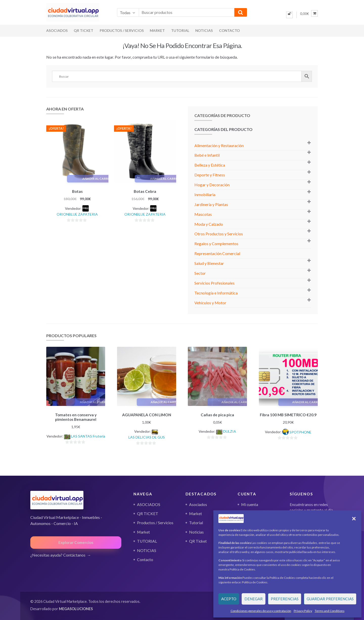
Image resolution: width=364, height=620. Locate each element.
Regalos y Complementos (216, 244)
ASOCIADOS (57, 30)
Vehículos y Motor (210, 303)
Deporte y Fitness (210, 175)
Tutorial (196, 522)
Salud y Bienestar (209, 263)
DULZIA (230, 431)
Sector (200, 273)
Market (157, 30)
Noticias (196, 531)
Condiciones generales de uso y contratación (261, 611)
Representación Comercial (217, 253)
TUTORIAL (180, 30)
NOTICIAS (204, 30)
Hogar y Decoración (212, 185)
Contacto (230, 30)
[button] (354, 519)
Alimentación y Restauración (219, 145)
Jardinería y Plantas (211, 204)
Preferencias (285, 599)
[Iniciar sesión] (289, 15)
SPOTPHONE (300, 431)
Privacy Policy (303, 611)
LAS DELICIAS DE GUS (147, 436)
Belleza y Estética (210, 165)
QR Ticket (198, 540)
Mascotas (203, 214)
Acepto (229, 599)
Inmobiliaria (205, 194)
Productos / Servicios (122, 30)
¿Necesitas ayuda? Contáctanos (58, 554)
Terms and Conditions (330, 611)
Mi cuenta (250, 503)
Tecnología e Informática (216, 293)
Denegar (254, 599)
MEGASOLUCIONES (76, 608)
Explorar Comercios (76, 542)
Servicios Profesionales (214, 283)
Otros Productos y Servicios (219, 234)
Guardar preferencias (330, 599)
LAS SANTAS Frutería (88, 435)
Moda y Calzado (209, 224)
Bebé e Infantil (207, 155)
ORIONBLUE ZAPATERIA (77, 213)
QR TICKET (84, 30)
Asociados (198, 503)
